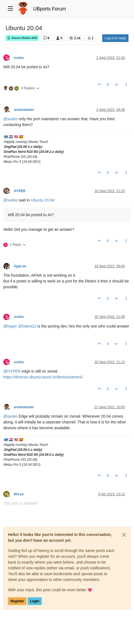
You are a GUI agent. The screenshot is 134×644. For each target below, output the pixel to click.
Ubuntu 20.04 (43, 200)
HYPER (20, 191)
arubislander (24, 110)
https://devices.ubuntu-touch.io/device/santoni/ (43, 377)
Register (17, 601)
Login (35, 601)
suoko (19, 58)
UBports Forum (50, 9)
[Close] (124, 535)
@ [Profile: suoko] (10, 119)
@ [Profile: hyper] (10, 326)
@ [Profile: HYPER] (12, 371)
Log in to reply (115, 38)
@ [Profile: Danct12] (27, 326)
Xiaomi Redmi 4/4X (22, 38)
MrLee (19, 494)
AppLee (20, 266)
